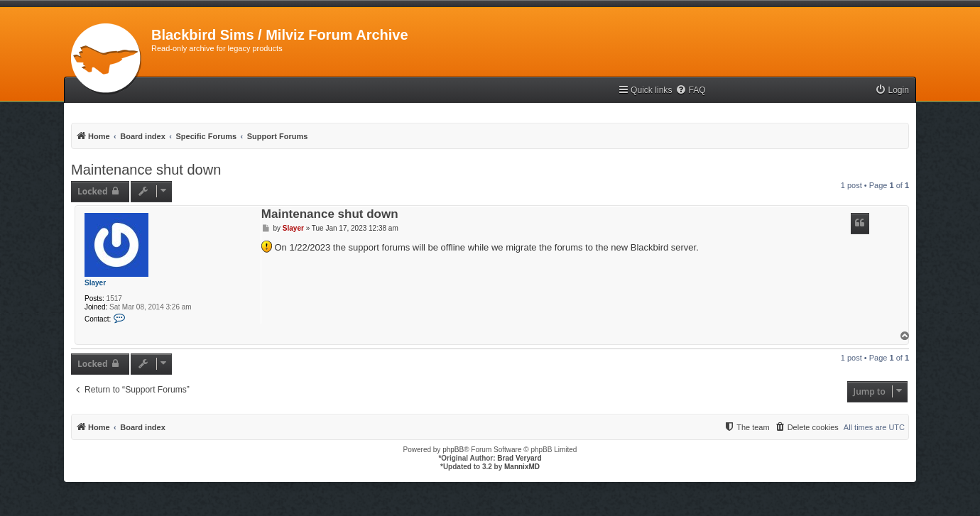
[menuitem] (690, 90)
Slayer (95, 283)
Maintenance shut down (146, 170)
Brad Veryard (519, 458)
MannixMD (522, 467)
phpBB (453, 450)
